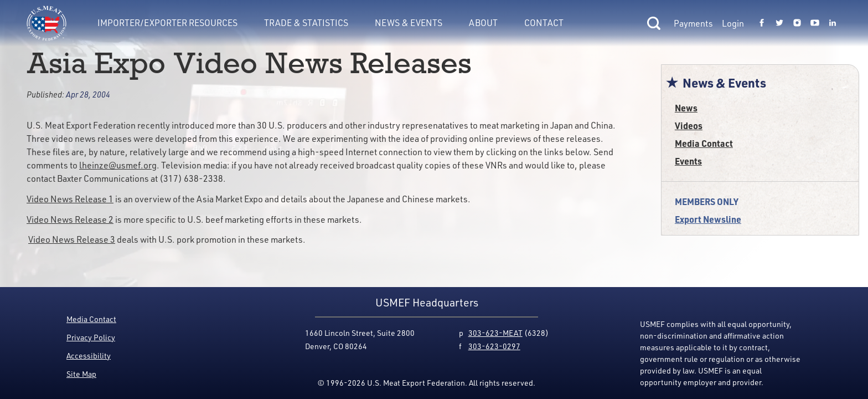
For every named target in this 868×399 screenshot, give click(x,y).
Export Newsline (708, 219)
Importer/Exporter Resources (167, 23)
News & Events (409, 23)
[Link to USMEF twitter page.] (779, 23)
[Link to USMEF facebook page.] (762, 23)
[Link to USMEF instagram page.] (797, 23)
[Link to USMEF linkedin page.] (833, 23)
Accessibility (89, 355)
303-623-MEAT (495, 333)
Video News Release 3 (72, 239)
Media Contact (704, 143)
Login (733, 23)
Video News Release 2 (70, 219)
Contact (544, 23)
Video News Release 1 (70, 199)
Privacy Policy (91, 337)
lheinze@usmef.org (118, 165)
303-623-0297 (494, 346)
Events (688, 161)
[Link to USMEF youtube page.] (815, 23)
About (483, 23)
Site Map (81, 374)
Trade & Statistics (306, 23)
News (686, 108)
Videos (689, 126)
